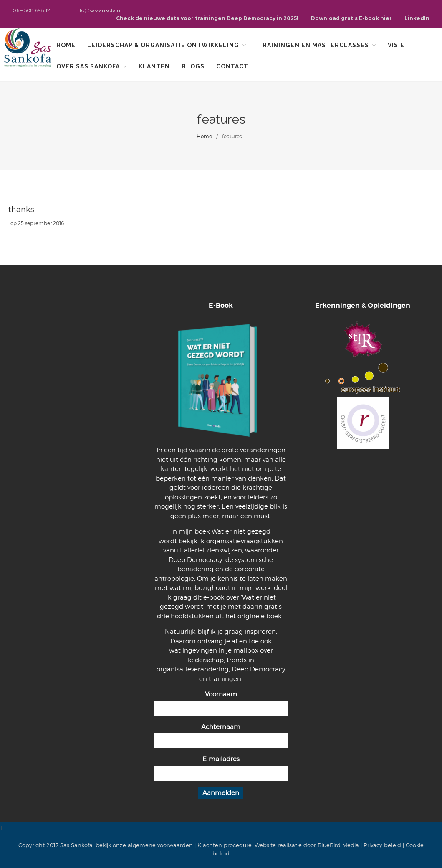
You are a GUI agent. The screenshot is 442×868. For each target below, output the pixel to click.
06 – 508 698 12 (31, 10)
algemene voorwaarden (160, 845)
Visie (396, 45)
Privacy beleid (382, 845)
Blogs (193, 66)
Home (66, 45)
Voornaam (221, 694)
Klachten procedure (225, 845)
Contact (232, 66)
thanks (21, 210)
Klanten (154, 66)
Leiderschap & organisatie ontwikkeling (163, 45)
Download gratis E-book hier (351, 18)
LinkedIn (417, 18)
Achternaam (221, 727)
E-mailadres (221, 759)
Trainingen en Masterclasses (313, 45)
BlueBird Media (338, 845)
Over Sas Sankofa (88, 66)
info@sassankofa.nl (98, 10)
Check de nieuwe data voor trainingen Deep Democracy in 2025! (207, 18)
